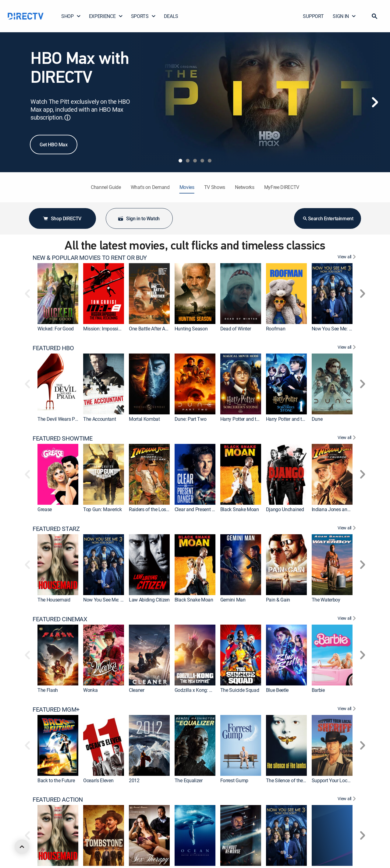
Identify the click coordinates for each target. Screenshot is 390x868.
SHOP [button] (71, 16)
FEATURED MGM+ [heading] (56, 709)
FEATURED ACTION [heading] (58, 800)
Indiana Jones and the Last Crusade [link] (349, 509)
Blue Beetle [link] (277, 690)
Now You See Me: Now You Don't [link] (345, 329)
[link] (58, 294)
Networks (245, 187)
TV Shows (215, 187)
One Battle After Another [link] (154, 329)
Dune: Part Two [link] (191, 419)
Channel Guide (106, 187)
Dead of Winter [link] (236, 329)
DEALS (171, 16)
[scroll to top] (22, 847)
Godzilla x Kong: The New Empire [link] (209, 690)
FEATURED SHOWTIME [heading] (62, 438)
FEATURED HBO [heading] (53, 348)
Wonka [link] (90, 690)
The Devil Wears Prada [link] (61, 419)
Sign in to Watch (139, 218)
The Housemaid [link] (54, 600)
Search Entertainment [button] (328, 218)
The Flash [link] (48, 690)
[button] (374, 16)
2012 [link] (134, 780)
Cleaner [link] (137, 690)
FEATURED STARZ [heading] (56, 529)
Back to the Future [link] (56, 780)
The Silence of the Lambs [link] (292, 780)
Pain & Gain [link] (278, 600)
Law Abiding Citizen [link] (149, 600)
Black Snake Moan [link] (240, 509)
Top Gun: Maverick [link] (103, 509)
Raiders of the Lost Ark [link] (152, 509)
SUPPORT (313, 16)
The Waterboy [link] (326, 600)
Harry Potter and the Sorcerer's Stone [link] (303, 419)
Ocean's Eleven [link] (98, 780)
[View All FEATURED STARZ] (347, 529)
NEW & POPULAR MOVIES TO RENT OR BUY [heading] (90, 258)
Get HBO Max (54, 145)
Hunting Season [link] (191, 329)
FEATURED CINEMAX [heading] (60, 619)
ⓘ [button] (67, 118)
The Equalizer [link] (189, 780)
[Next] (375, 102)
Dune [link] (317, 419)
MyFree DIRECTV (282, 187)
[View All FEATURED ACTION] (347, 800)
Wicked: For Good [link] (56, 329)
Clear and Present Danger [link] (201, 509)
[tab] (180, 161)
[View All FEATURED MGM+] (347, 709)
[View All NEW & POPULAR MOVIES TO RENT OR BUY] (347, 258)
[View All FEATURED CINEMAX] (347, 619)
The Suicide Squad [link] (240, 690)
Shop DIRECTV (62, 218)
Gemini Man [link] (233, 600)
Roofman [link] (276, 329)
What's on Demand (150, 187)
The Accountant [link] (100, 419)
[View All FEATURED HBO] (347, 348)
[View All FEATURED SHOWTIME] (347, 438)
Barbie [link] (318, 690)
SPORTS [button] (144, 16)
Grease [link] (45, 509)
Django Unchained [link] (285, 509)
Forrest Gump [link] (234, 780)
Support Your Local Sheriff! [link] (339, 780)
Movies (187, 187)
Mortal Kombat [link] (144, 419)
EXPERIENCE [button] (106, 16)
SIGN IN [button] (344, 16)
